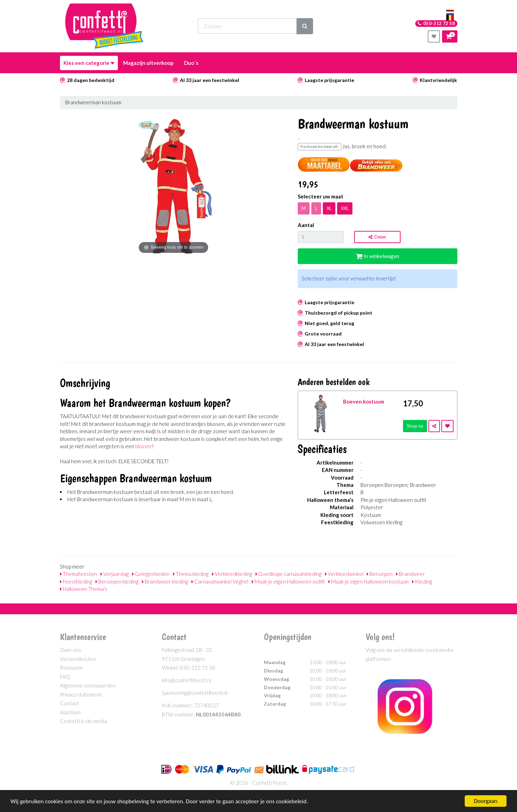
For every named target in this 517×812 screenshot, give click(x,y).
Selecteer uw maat (321, 196)
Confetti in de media (83, 721)
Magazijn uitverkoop (148, 63)
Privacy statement (81, 694)
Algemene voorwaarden (88, 685)
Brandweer (410, 574)
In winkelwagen (378, 256)
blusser (144, 446)
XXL (345, 208)
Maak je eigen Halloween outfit (288, 581)
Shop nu (415, 426)
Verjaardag (115, 574)
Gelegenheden (151, 574)
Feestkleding (76, 581)
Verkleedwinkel (344, 574)
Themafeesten (78, 574)
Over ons (71, 650)
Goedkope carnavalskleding (288, 574)
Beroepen (380, 574)
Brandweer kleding (165, 581)
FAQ (65, 677)
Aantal (306, 225)
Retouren (71, 668)
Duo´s (191, 63)
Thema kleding (191, 574)
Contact (70, 703)
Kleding (422, 581)
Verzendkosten (78, 659)
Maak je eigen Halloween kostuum (368, 581)
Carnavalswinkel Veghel (220, 581)
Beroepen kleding (117, 581)
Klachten (70, 712)
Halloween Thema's (84, 589)
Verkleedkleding (232, 574)
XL (329, 208)
